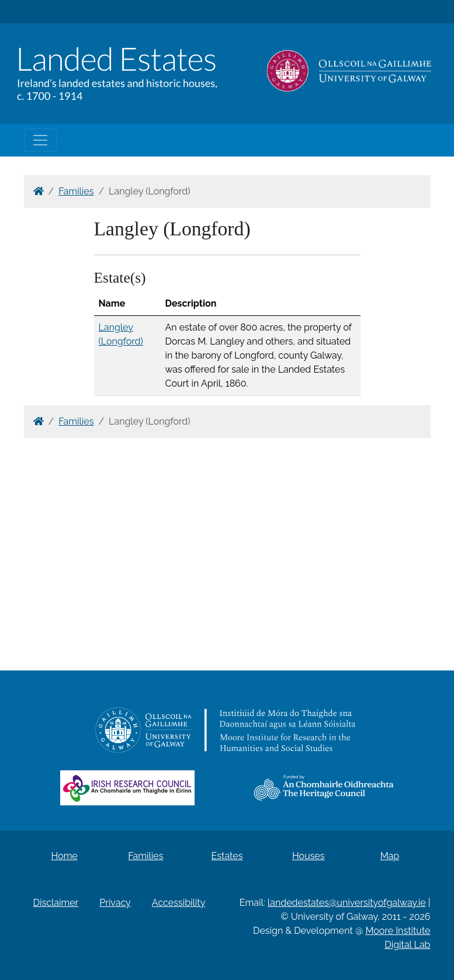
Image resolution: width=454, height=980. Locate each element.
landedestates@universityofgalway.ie (347, 903)
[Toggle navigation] (40, 140)
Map (390, 856)
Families (76, 191)
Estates (227, 856)
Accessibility (179, 903)
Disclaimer (56, 903)
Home (64, 856)
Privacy (115, 903)
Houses (309, 856)
